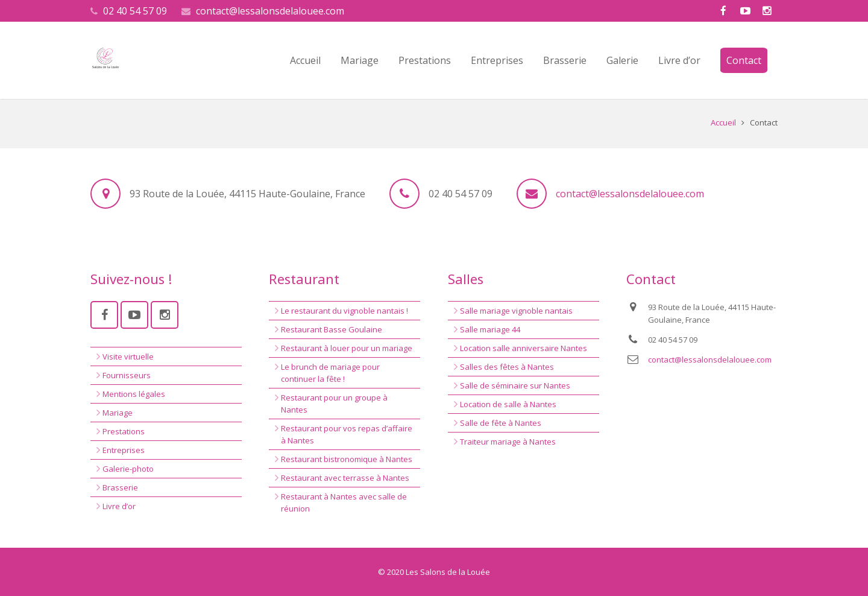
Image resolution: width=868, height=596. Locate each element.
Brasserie (120, 487)
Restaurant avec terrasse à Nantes (345, 478)
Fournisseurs (127, 375)
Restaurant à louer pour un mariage (347, 348)
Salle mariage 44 (490, 329)
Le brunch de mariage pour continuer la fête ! (330, 373)
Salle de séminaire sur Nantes (515, 385)
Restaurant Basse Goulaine (332, 329)
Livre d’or (119, 506)
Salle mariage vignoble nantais (516, 311)
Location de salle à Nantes (508, 404)
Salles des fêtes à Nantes (507, 367)
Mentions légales (134, 394)
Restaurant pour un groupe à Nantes (334, 404)
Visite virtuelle (128, 357)
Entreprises (124, 450)
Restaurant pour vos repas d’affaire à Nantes (347, 434)
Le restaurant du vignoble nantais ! (344, 311)
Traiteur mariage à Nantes (508, 442)
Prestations (124, 431)
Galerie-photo (128, 469)
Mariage (118, 413)
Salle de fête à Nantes (501, 423)
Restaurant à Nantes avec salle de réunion (344, 502)
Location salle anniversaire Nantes (524, 348)
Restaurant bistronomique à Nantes (347, 459)
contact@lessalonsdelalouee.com (270, 11)
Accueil (723, 122)
